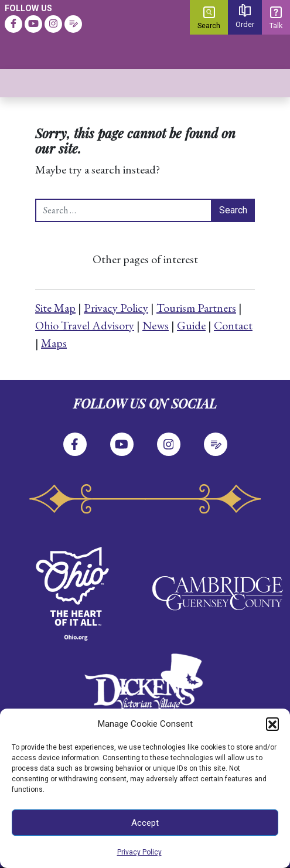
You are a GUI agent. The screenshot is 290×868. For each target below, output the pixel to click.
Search (209, 18)
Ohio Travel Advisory (85, 325)
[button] (272, 724)
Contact (233, 325)
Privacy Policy (139, 852)
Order (245, 16)
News (156, 325)
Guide (191, 325)
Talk (276, 18)
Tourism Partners (196, 308)
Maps (54, 343)
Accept (145, 823)
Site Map (55, 308)
